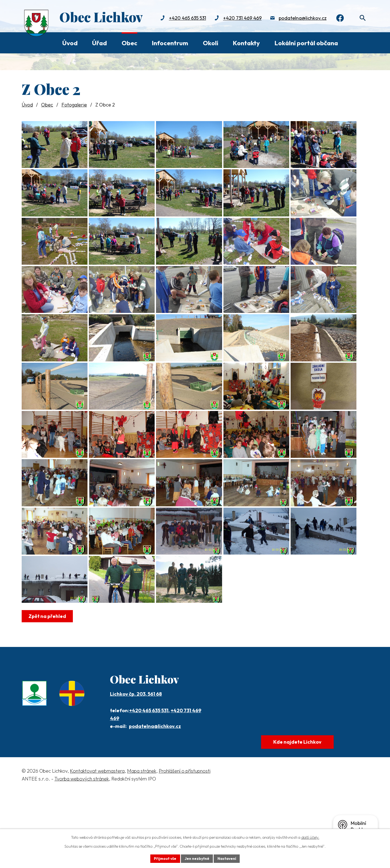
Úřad (100, 43)
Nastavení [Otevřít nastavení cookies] (228, 858)
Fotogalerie (74, 105)
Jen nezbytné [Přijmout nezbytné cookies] (197, 858)
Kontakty (246, 43)
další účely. (310, 837)
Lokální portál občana (306, 43)
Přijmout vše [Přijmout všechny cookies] (164, 858)
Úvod (70, 43)
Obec (129, 43)
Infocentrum (170, 43)
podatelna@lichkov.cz (300, 18)
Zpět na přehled (48, 689)
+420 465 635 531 (185, 18)
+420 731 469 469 (240, 18)
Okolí (211, 43)
